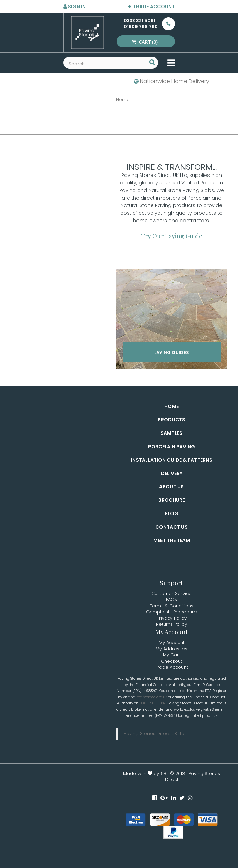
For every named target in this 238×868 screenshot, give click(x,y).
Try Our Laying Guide (172, 236)
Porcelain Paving (172, 447)
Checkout (171, 661)
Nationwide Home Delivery (171, 81)
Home (171, 406)
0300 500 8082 (153, 703)
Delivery (172, 473)
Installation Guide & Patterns (172, 460)
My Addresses (171, 649)
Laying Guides (172, 353)
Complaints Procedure (171, 612)
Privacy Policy (172, 618)
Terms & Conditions (171, 606)
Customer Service (171, 593)
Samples (171, 433)
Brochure (172, 500)
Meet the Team (172, 540)
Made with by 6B (145, 773)
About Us (171, 487)
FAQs (171, 600)
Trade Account (151, 7)
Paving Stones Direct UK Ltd (154, 734)
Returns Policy (171, 624)
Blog (171, 514)
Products (171, 420)
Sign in (75, 7)
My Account (172, 642)
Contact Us (171, 527)
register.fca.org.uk (152, 697)
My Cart (171, 655)
